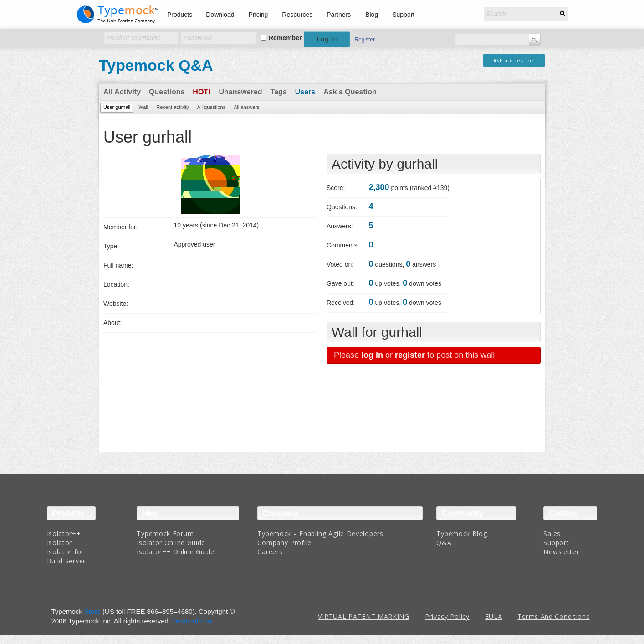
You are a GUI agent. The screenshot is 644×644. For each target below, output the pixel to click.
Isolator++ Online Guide (175, 552)
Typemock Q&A (156, 65)
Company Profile (284, 543)
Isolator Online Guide (171, 543)
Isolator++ (64, 533)
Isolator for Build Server (66, 556)
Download (220, 15)
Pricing (258, 15)
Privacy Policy (447, 616)
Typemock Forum (165, 533)
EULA (494, 616)
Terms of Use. (193, 621)
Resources (297, 15)
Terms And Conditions (553, 616)
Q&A (444, 543)
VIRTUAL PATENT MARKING (363, 616)
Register (365, 40)
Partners (339, 15)
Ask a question (514, 60)
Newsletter (561, 552)
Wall (143, 107)
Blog (372, 15)
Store (92, 611)
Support (403, 15)
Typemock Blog (462, 533)
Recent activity (173, 107)
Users (305, 92)
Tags (279, 92)
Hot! (202, 92)
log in (372, 355)
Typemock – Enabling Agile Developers (320, 533)
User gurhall (117, 107)
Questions (167, 92)
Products (180, 15)
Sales (552, 533)
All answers (246, 107)
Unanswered (240, 92)
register (410, 355)
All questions (211, 107)
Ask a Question (350, 92)
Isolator (60, 543)
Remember (285, 38)
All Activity (122, 92)
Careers (270, 552)
